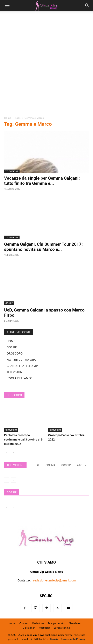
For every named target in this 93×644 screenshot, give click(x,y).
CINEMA (50, 465)
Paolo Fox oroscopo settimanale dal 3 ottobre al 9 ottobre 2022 (23, 439)
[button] (7, 6)
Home (8, 118)
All (38, 465)
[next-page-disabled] (13, 480)
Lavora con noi (62, 628)
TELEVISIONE (12, 171)
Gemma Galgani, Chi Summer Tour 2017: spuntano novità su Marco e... (43, 247)
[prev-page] (7, 453)
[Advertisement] (46, 65)
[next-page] (13, 453)
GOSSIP (9, 303)
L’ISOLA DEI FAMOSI (20, 378)
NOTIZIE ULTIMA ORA (21, 360)
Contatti (24, 623)
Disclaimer (29, 628)
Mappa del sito (57, 623)
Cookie (54, 639)
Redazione (38, 623)
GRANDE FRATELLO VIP (22, 366)
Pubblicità (44, 628)
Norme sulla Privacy (73, 639)
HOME (11, 341)
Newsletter (75, 623)
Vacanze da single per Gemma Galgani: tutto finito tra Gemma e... (42, 181)
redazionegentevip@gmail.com (54, 580)
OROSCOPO (15, 353)
